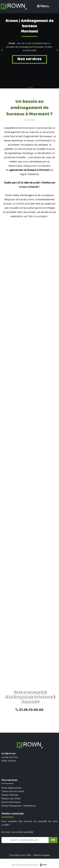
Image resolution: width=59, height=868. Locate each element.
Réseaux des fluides (11, 799)
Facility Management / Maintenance (19, 806)
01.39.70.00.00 (29, 710)
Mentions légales (42, 855)
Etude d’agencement (11, 788)
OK (53, 840)
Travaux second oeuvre (13, 791)
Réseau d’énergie (10, 795)
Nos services (29, 59)
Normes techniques (11, 802)
